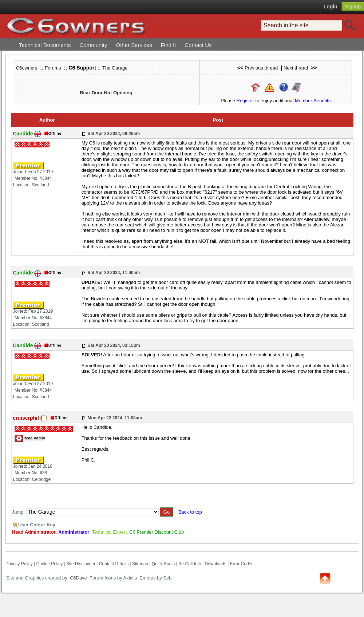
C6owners (27, 68)
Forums (53, 68)
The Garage (115, 68)
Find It (169, 45)
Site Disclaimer (81, 564)
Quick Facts (164, 564)
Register (245, 101)
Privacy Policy (19, 564)
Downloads (215, 564)
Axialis (130, 578)
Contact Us (198, 45)
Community (94, 45)
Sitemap (140, 564)
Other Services (134, 45)
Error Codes (242, 564)
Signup (353, 7)
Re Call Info (190, 564)
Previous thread (261, 68)
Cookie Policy (49, 564)
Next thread (296, 68)
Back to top (190, 512)
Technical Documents (45, 45)
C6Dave (78, 578)
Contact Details (114, 564)
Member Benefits (313, 101)
